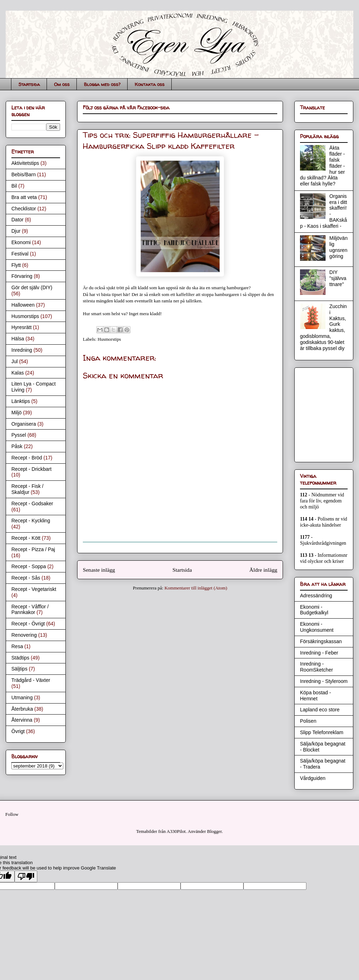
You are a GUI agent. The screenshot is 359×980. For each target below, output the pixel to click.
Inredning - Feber (319, 653)
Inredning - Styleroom (324, 681)
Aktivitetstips (25, 163)
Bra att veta (24, 197)
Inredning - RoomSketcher (317, 667)
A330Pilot (176, 831)
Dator (17, 220)
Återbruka (22, 709)
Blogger (215, 831)
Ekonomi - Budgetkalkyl (314, 610)
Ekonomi (21, 242)
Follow (12, 814)
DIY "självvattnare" (338, 278)
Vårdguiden (313, 778)
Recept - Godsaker (32, 504)
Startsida (29, 84)
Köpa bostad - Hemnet (315, 696)
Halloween (23, 305)
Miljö (17, 413)
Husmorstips (109, 339)
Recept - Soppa (29, 566)
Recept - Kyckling (31, 521)
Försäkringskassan (321, 641)
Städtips (20, 658)
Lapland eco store (320, 710)
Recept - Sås (26, 578)
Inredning (22, 350)
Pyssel (19, 435)
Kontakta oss (150, 84)
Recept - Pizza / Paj (33, 549)
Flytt (16, 265)
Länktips (21, 401)
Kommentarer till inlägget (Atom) (196, 588)
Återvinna (22, 720)
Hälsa (18, 339)
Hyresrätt (22, 327)
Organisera (24, 424)
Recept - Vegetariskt (34, 589)
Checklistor (24, 209)
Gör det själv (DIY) (32, 287)
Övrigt (18, 731)
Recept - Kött (26, 538)
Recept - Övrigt (28, 624)
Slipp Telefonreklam (322, 732)
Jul (15, 361)
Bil (14, 186)
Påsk (17, 446)
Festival (20, 254)
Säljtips (19, 669)
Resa (17, 646)
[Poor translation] (26, 876)
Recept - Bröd (27, 458)
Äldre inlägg (263, 570)
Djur (16, 231)
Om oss (62, 84)
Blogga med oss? (102, 84)
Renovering (24, 635)
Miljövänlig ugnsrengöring (339, 247)
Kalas (18, 373)
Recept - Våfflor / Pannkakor (30, 610)
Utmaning (22, 698)
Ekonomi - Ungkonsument (317, 627)
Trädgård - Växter (31, 680)
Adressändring (316, 596)
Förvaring (22, 276)
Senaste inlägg (99, 570)
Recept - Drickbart (31, 469)
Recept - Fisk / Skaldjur (27, 489)
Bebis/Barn (23, 174)
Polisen (308, 721)
